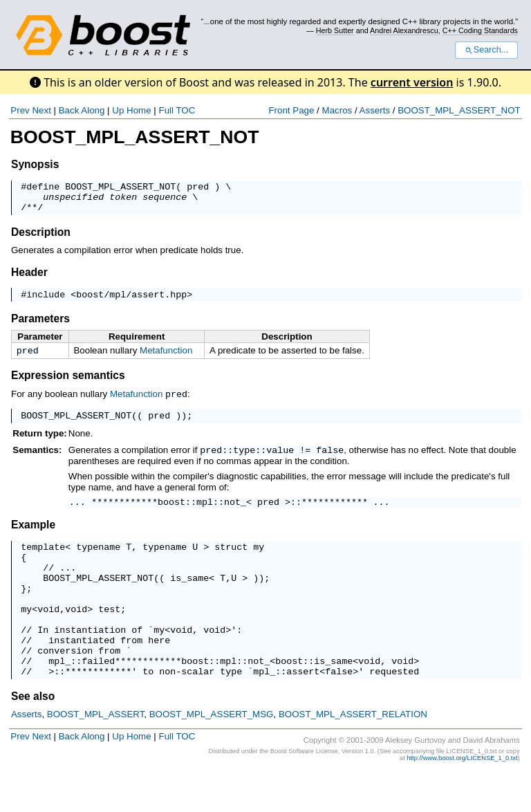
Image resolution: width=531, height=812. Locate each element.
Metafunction (166, 359)
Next (41, 110)
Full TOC (177, 110)
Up (118, 110)
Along (93, 110)
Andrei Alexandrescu (404, 30)
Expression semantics (68, 385)
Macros (337, 110)
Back (69, 110)
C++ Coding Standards (480, 30)
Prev (20, 110)
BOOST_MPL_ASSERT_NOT (459, 110)
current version (412, 82)
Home (139, 110)
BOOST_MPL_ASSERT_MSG (212, 754)
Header (29, 278)
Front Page (291, 110)
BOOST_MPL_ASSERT (96, 754)
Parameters (40, 327)
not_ (235, 514)
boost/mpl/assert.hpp (131, 302)
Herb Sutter (335, 30)
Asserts (375, 110)
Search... (486, 50)
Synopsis (35, 164)
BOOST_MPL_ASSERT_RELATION (353, 754)
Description (41, 238)
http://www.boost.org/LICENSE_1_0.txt (462, 797)
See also (33, 736)
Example (33, 537)
